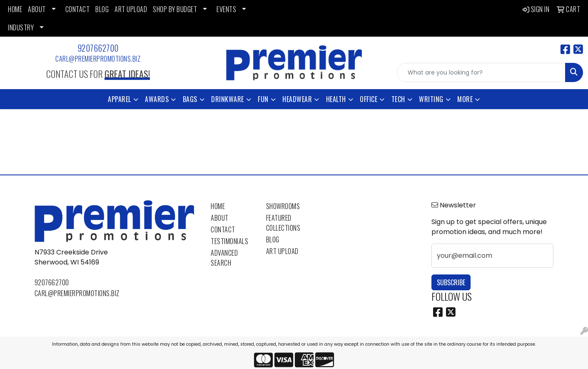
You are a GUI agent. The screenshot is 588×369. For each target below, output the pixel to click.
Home (218, 206)
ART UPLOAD (131, 9)
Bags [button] (190, 99)
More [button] (465, 99)
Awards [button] (157, 99)
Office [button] (369, 99)
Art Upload (282, 251)
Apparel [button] (120, 99)
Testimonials (229, 241)
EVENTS (226, 9)
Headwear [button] (297, 99)
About (220, 218)
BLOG (102, 9)
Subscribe (451, 282)
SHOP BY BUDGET (175, 9)
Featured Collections (283, 223)
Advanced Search (224, 258)
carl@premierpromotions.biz (98, 59)
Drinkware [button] (228, 99)
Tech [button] (398, 99)
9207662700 (98, 48)
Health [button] (336, 99)
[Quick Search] (481, 72)
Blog (273, 239)
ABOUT (37, 9)
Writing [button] (431, 99)
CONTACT (78, 9)
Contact (223, 229)
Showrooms (283, 206)
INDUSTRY (21, 27)
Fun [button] (263, 99)
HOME (15, 9)
